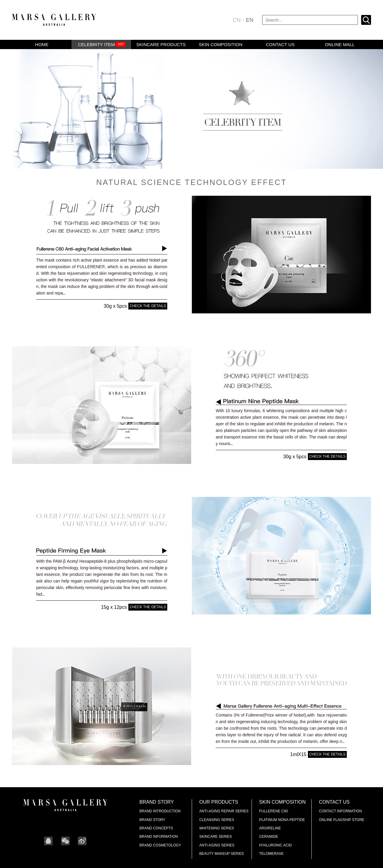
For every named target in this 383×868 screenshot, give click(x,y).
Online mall (340, 44)
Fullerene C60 (273, 811)
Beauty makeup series (222, 854)
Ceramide (269, 837)
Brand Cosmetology (160, 845)
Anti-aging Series (217, 845)
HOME (42, 44)
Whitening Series (217, 828)
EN (250, 20)
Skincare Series (216, 837)
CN (237, 20)
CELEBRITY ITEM (96, 44)
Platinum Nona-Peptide (282, 820)
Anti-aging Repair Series (224, 811)
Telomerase (271, 854)
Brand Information (159, 837)
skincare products (161, 44)
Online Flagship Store (342, 820)
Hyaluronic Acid (275, 845)
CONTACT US (280, 44)
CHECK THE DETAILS (148, 306)
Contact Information (340, 811)
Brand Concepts (156, 828)
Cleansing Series (217, 820)
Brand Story (157, 802)
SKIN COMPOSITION (221, 44)
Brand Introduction (160, 811)
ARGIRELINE (270, 828)
